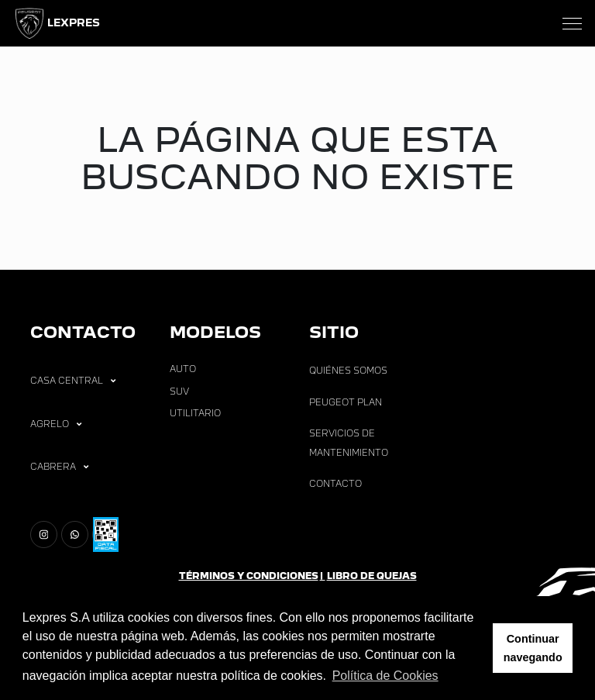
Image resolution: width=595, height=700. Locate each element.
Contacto (335, 484)
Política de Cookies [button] (385, 676)
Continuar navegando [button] (533, 648)
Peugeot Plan (346, 402)
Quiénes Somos (348, 371)
